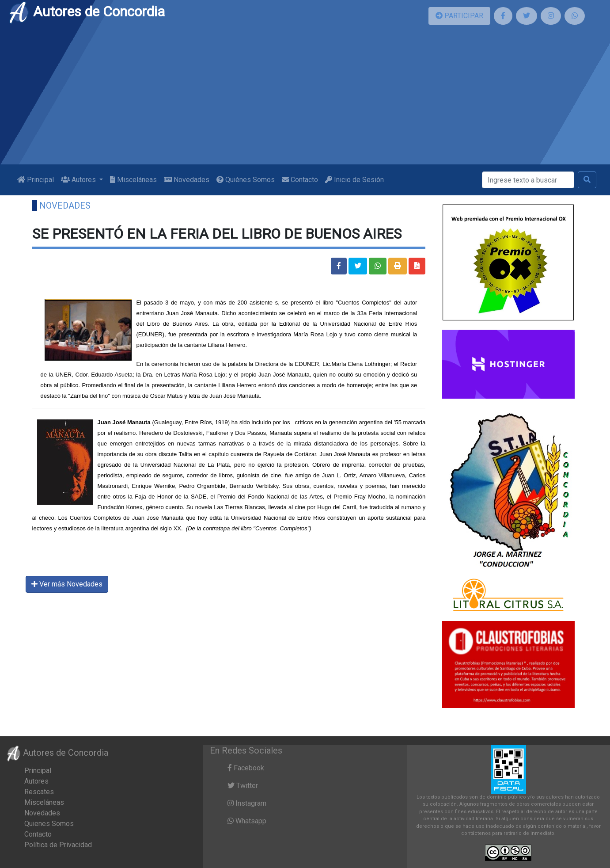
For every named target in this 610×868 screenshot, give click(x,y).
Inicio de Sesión (354, 180)
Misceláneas (133, 180)
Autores (36, 781)
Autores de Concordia (87, 11)
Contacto (300, 180)
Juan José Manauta (124, 422)
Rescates (39, 792)
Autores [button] (79, 180)
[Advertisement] (305, 98)
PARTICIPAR (459, 16)
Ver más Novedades (67, 584)
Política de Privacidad (58, 845)
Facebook (246, 768)
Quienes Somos (49, 824)
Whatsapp (247, 821)
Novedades (187, 180)
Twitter (243, 786)
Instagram (247, 803)
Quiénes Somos (246, 180)
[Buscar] (528, 180)
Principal (36, 180)
